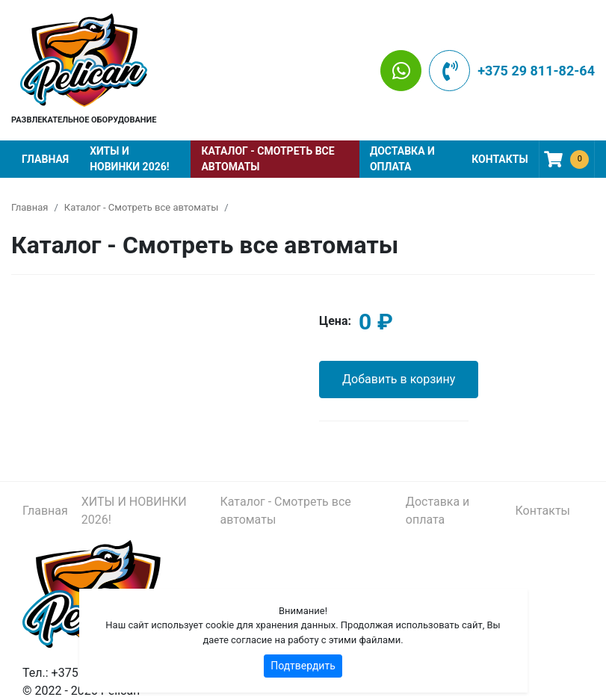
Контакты (500, 159)
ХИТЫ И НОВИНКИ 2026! (129, 159)
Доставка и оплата (402, 159)
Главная (45, 159)
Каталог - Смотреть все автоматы (268, 159)
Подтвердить (303, 666)
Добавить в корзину (399, 379)
